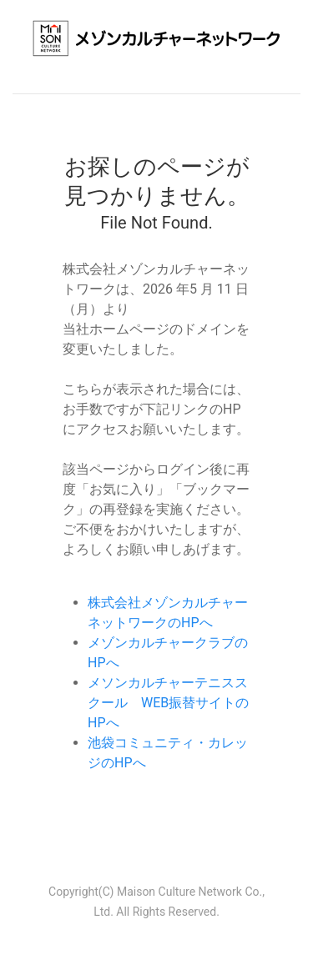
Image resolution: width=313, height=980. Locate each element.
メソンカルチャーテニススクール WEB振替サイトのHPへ (168, 703)
